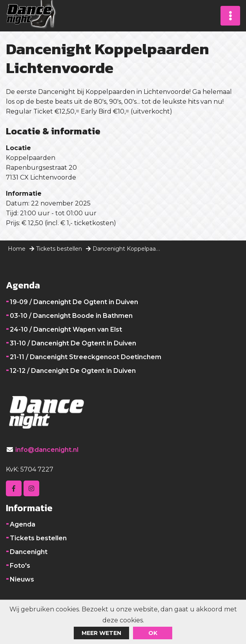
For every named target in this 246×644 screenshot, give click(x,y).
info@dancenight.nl (47, 450)
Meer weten (101, 633)
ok (153, 633)
